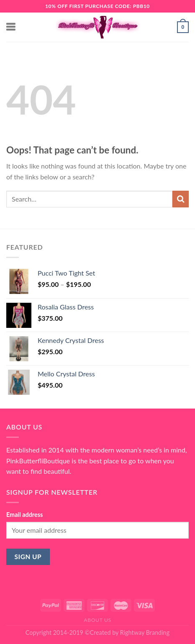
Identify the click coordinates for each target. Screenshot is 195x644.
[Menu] (11, 27)
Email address (24, 515)
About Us (97, 620)
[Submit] (181, 199)
